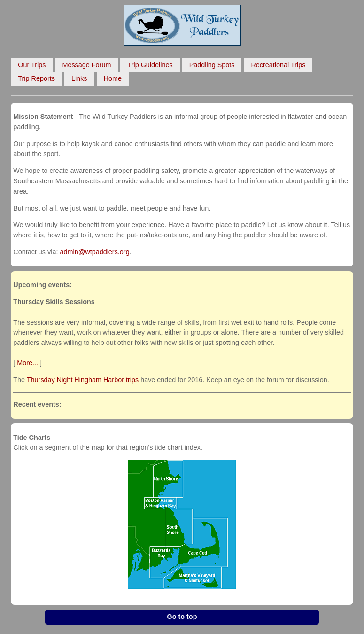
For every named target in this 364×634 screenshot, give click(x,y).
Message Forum (86, 65)
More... (27, 363)
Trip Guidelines (150, 65)
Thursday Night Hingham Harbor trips (83, 380)
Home (113, 78)
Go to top (182, 617)
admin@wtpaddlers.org (94, 252)
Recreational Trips (278, 65)
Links (79, 78)
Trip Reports (36, 78)
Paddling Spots (212, 65)
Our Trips (32, 65)
